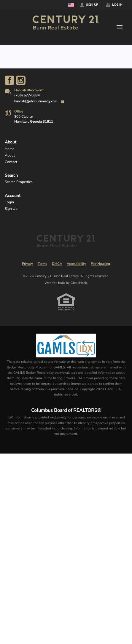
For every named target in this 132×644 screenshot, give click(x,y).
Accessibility (76, 264)
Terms (42, 264)
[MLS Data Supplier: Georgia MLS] (66, 346)
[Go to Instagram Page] (21, 80)
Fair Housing (100, 264)
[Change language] (71, 5)
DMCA (57, 264)
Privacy (27, 264)
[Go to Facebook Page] (9, 80)
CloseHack (79, 283)
